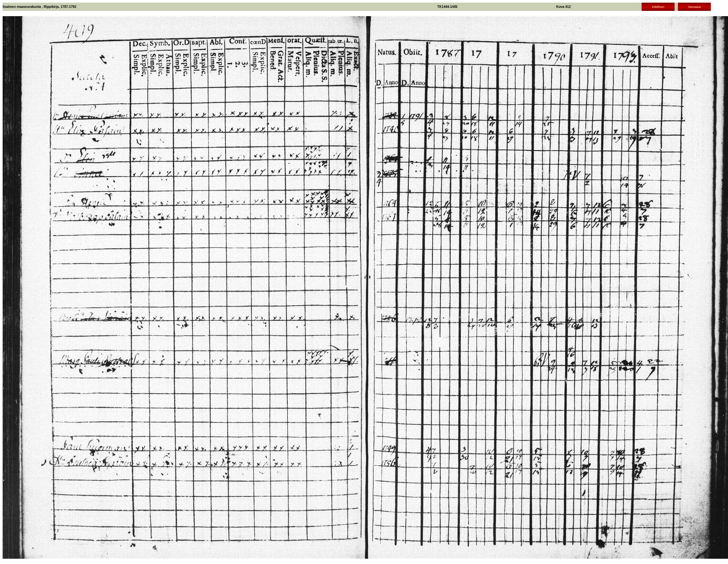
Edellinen (658, 7)
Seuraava (695, 7)
